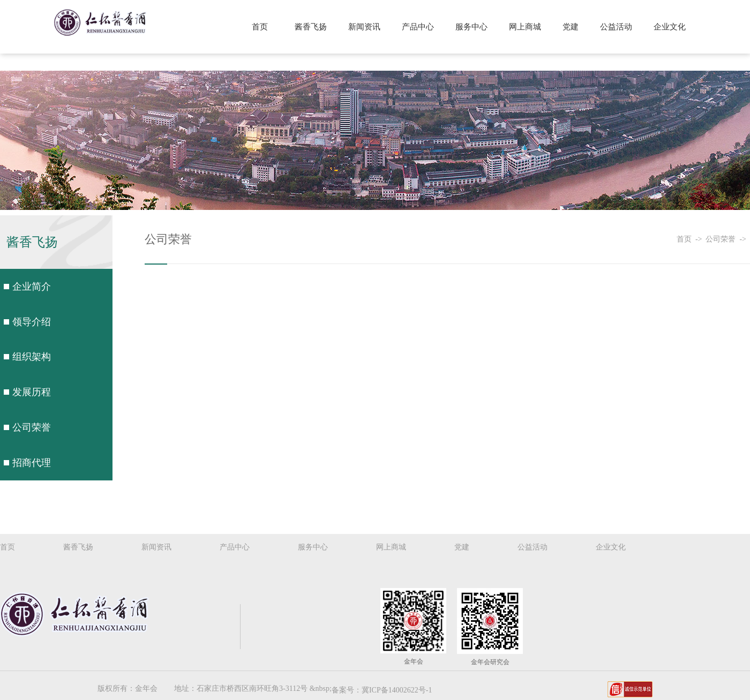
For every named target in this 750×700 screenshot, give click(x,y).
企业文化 (670, 27)
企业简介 (32, 287)
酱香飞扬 (313, 27)
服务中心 (473, 27)
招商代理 (32, 462)
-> (701, 239)
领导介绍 (32, 321)
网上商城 (526, 27)
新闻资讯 (366, 27)
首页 (262, 27)
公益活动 (617, 27)
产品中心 (419, 27)
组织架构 (32, 357)
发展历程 (32, 392)
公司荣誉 (32, 427)
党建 (571, 27)
